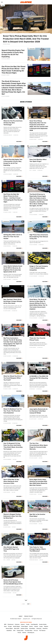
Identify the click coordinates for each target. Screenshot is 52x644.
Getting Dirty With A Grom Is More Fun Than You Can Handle (13, 237)
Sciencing (39, 628)
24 (23, 181)
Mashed (46, 626)
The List (36, 630)
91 (49, 363)
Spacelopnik (32, 49)
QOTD (31, 325)
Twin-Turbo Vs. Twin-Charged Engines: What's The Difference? (38, 549)
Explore (23, 624)
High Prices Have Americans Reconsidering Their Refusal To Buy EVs (39, 237)
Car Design (6, 108)
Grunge (10, 626)
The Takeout (42, 630)
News (3, 5)
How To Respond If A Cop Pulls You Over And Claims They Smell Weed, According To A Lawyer (13, 446)
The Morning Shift (7, 325)
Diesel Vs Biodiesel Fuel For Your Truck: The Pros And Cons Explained (13, 411)
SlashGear (9, 630)
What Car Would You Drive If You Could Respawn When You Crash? (13, 378)
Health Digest (16, 626)
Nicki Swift (17, 628)
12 (23, 286)
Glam (5, 626)
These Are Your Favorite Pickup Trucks (37, 339)
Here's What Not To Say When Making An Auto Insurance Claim (11, 481)
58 (49, 286)
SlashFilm (45, 628)
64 (49, 181)
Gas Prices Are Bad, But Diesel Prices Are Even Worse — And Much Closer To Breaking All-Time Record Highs (14, 70)
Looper (41, 626)
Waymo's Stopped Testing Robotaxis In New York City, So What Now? (13, 516)
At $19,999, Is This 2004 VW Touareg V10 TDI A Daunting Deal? (39, 378)
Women (24, 633)
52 (49, 325)
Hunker (31, 626)
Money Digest (9, 628)
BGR (5, 624)
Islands (36, 626)
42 (49, 253)
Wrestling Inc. (31, 633)
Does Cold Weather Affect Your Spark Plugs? (38, 160)
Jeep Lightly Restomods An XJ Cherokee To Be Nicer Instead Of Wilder (39, 411)
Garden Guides (43, 624)
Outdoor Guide (24, 628)
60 (23, 534)
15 (23, 501)
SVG (14, 630)
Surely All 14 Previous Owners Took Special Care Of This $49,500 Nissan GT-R (13, 582)
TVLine (19, 633)
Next (29, 604)
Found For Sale (7, 567)
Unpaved (31, 396)
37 (23, 363)
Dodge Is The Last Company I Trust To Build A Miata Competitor (39, 268)
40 (23, 567)
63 (49, 466)
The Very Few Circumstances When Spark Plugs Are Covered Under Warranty (39, 446)
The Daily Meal (29, 630)
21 (49, 396)
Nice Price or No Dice (34, 363)
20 (49, 108)
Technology (6, 501)
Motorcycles (6, 221)
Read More (19, 142)
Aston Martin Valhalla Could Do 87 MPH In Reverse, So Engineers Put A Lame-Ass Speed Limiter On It (13, 269)
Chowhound (11, 624)
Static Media (17, 619)
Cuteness (17, 624)
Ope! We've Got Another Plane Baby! (37, 515)
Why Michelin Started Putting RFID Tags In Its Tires (11, 549)
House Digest (25, 626)
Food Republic (34, 624)
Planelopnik (32, 501)
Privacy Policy (29, 616)
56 (49, 221)
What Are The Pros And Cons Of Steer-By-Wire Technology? (13, 123)
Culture (5, 430)
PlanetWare (32, 628)
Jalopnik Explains (33, 146)
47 (23, 325)
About (21, 616)
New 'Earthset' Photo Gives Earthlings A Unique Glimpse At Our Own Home (13, 301)
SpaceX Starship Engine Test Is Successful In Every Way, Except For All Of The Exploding (13, 53)
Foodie (28, 624)
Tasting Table (20, 630)
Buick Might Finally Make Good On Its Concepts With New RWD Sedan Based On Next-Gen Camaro (38, 482)
